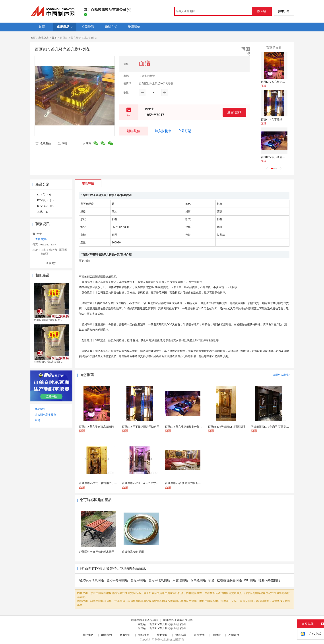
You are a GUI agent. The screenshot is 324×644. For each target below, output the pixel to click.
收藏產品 (43, 143)
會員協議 (181, 635)
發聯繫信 (134, 131)
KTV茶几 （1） (46, 200)
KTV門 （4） (45, 195)
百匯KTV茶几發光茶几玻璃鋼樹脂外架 (284, 82)
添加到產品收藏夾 (45, 415)
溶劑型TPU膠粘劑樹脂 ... (48, 362)
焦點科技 (167, 640)
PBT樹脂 (250, 580)
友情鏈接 (234, 635)
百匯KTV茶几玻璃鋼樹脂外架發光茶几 (284, 157)
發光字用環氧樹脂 (91, 580)
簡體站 (217, 635)
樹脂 (211, 580)
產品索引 (40, 409)
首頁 (33, 38)
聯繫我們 (107, 635)
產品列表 (44, 38)
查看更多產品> (281, 375)
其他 (54, 38)
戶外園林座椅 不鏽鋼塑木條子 (97, 552)
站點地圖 (144, 635)
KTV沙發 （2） (46, 206)
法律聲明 (199, 635)
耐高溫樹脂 (198, 580)
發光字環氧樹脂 (159, 580)
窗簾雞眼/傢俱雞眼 (133, 552)
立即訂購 (185, 131)
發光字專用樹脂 (117, 580)
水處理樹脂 (180, 580)
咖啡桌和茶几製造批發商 (178, 620)
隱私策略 (162, 635)
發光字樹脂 (138, 580)
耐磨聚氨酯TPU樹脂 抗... (48, 320)
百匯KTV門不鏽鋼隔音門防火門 (280, 120)
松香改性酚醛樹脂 (229, 580)
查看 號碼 (234, 112)
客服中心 (125, 635)
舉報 (62, 143)
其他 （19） (44, 212)
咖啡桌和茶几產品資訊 (145, 620)
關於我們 (88, 635)
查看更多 (51, 263)
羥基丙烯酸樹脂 (269, 580)
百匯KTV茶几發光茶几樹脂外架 (168, 624)
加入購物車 (163, 131)
